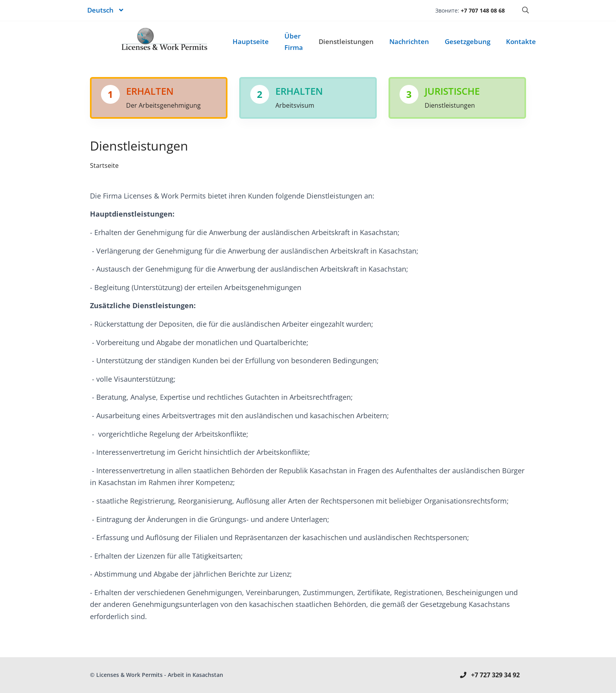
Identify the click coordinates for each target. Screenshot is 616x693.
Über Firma (294, 42)
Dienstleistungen (346, 41)
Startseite (104, 165)
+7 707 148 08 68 (483, 10)
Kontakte (521, 41)
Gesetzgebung (467, 41)
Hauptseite (251, 41)
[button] (105, 10)
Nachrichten (409, 41)
